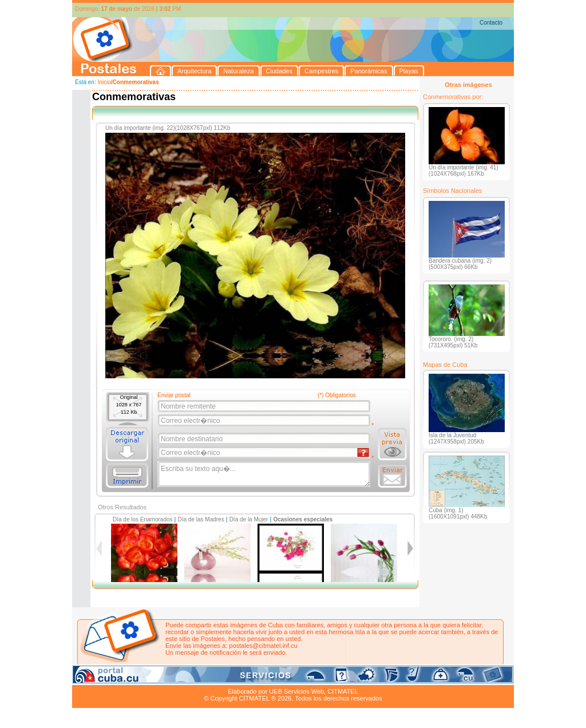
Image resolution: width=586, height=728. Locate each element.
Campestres (215, 678)
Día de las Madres (201, 519)
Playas (289, 678)
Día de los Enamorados (143, 519)
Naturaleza (146, 678)
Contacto (491, 23)
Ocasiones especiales (303, 519)
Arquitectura (108, 678)
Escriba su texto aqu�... (265, 474)
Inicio (104, 82)
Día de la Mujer (249, 519)
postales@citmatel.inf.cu (263, 646)
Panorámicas (256, 678)
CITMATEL (343, 691)
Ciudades (180, 678)
